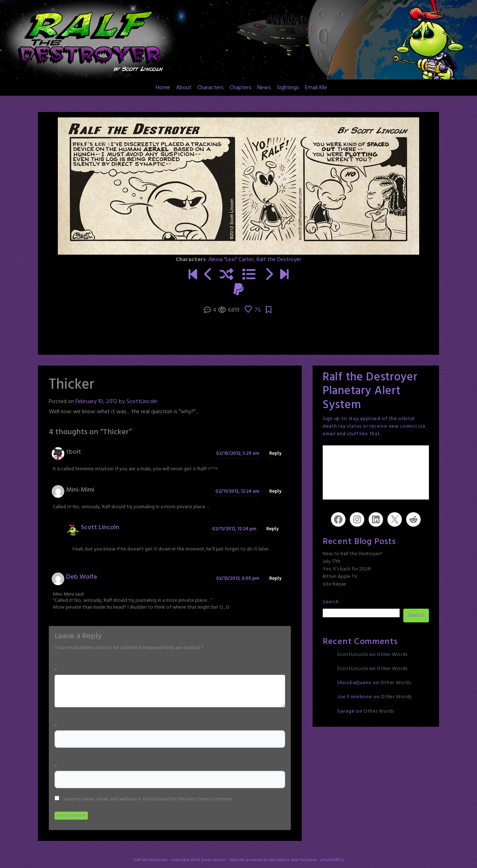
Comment (66, 661)
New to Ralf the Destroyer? (353, 554)
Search (331, 602)
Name (61, 717)
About (184, 88)
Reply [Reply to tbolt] (275, 454)
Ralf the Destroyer (279, 260)
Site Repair (334, 584)
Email (61, 757)
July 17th (332, 562)
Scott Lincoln (100, 528)
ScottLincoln (142, 402)
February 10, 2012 (96, 402)
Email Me (316, 88)
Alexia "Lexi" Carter (231, 260)
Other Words (392, 655)
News (264, 88)
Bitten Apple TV (340, 577)
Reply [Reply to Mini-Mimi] (275, 491)
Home (163, 88)
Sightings (288, 88)
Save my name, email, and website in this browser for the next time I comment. (148, 799)
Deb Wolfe (82, 577)
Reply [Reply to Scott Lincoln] (272, 529)
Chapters (240, 88)
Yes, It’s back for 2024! (347, 569)
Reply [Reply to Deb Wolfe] (275, 578)
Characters (210, 88)
